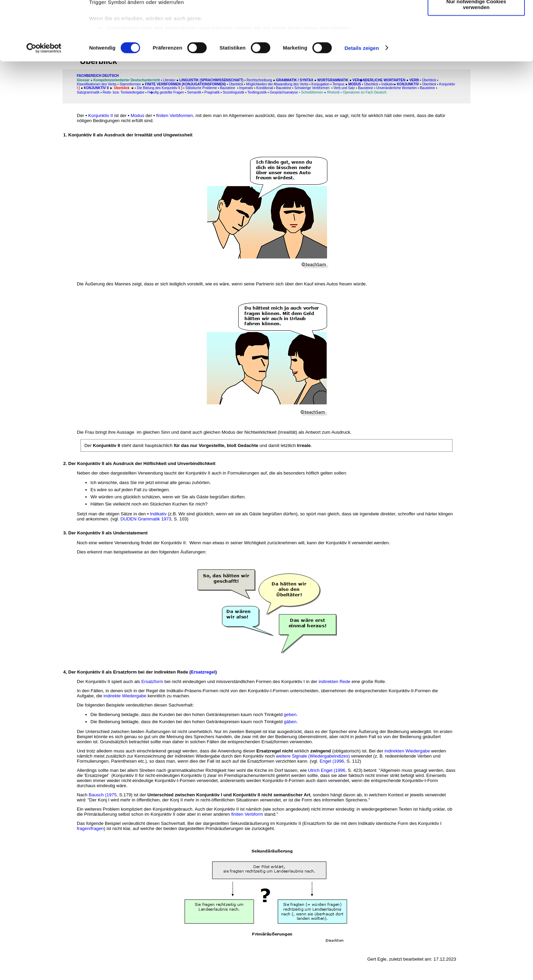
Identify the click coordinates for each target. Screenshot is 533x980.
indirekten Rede (334, 682)
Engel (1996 (332, 761)
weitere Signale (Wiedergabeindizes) (313, 756)
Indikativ (158, 514)
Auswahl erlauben (476, 37)
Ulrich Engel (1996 (327, 770)
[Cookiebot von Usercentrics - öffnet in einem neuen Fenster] (44, 103)
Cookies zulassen (476, 17)
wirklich (294, 751)
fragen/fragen (90, 828)
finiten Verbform (247, 814)
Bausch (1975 (103, 795)
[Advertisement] (36, 142)
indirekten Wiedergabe (407, 751)
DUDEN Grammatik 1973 (146, 519)
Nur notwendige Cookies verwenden (476, 60)
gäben (290, 722)
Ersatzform (152, 682)
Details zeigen (362, 103)
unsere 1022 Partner (135, 25)
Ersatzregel (203, 672)
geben (290, 715)
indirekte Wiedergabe (125, 696)
